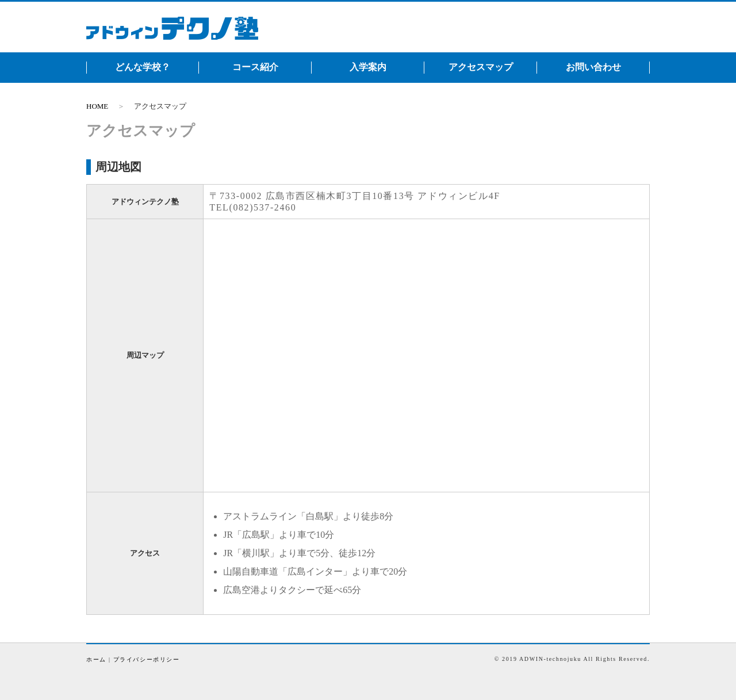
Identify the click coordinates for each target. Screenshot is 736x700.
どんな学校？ (143, 67)
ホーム (96, 659)
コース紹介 (255, 67)
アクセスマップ (481, 67)
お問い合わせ (593, 67)
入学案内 (368, 67)
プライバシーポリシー (147, 659)
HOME (97, 106)
